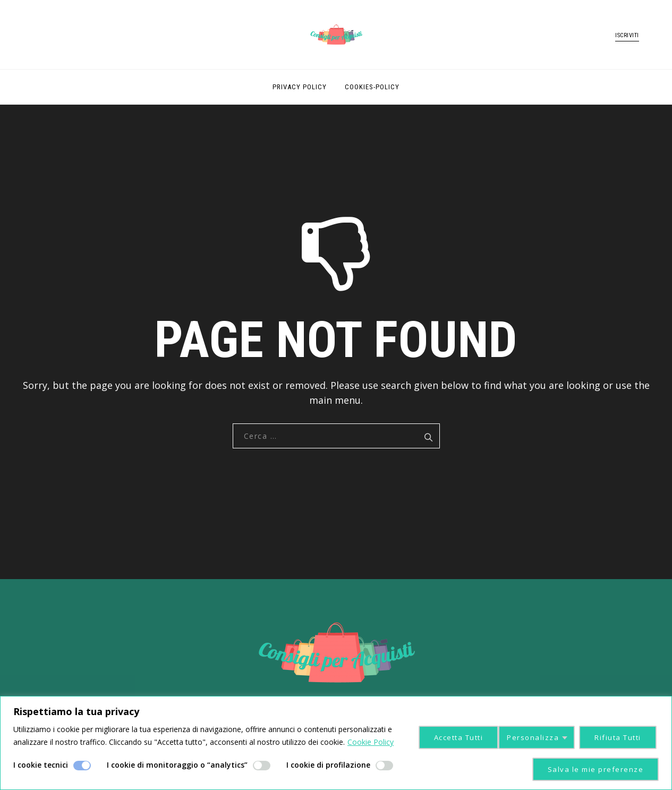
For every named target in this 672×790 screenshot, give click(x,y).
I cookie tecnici (41, 765)
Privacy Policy (300, 87)
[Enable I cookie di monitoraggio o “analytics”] (262, 766)
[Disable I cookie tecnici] (82, 766)
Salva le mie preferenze (594, 769)
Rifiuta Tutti (529, 736)
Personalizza (441, 736)
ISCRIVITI (627, 35)
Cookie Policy (371, 742)
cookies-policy (372, 87)
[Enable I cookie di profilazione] (384, 766)
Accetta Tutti (616, 736)
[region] (336, 743)
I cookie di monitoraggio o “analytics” (177, 765)
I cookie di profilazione (328, 765)
